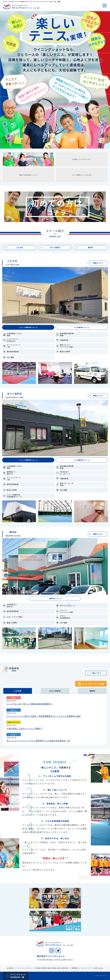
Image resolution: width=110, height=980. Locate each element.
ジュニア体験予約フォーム (28, 327)
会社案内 (10, 968)
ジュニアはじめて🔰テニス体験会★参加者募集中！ (30, 704)
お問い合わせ (98, 968)
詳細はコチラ (98, 263)
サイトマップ (86, 968)
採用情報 (75, 968)
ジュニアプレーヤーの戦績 (93, 684)
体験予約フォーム (55, 598)
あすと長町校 (55, 247)
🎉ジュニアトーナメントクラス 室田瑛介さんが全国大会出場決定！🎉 (38, 741)
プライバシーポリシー (24, 968)
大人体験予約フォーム (82, 327)
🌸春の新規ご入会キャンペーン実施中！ (25, 729)
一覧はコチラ (96, 673)
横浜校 (91, 247)
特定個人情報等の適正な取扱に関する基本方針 (52, 968)
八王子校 (19, 247)
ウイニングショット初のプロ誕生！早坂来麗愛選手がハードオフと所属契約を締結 (44, 716)
